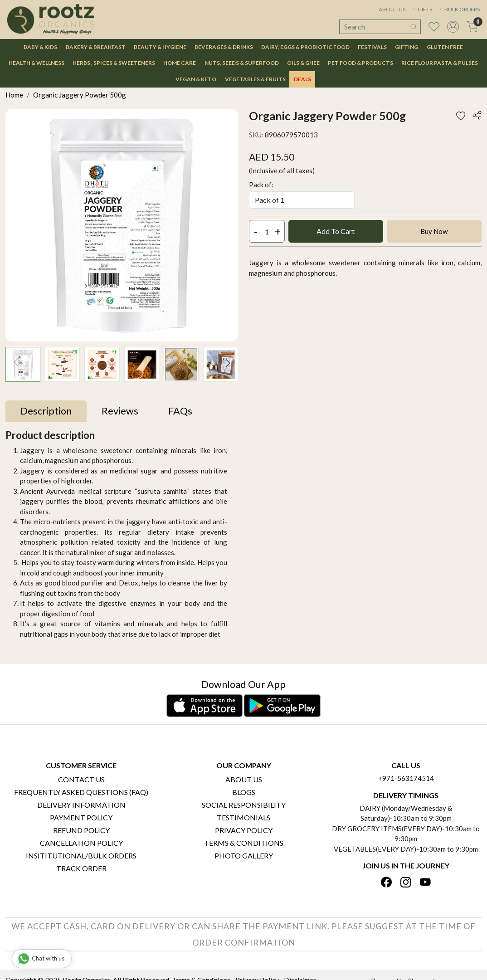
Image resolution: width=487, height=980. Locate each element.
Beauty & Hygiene (160, 47)
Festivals (372, 47)
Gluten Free (445, 47)
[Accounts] (453, 27)
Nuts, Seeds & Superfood (242, 63)
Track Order (81, 868)
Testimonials (243, 817)
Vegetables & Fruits (255, 79)
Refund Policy (81, 830)
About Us (244, 779)
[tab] (46, 411)
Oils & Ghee (303, 63)
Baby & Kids (40, 47)
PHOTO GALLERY (244, 856)
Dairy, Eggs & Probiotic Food (305, 47)
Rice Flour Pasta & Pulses (440, 63)
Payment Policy (81, 817)
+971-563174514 (406, 778)
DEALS (302, 79)
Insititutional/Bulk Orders (81, 856)
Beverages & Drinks (224, 47)
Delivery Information (81, 805)
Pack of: (261, 185)
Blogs (244, 792)
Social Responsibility (244, 805)
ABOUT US (392, 9)
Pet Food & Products (360, 63)
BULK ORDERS (459, 9)
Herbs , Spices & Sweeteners (114, 63)
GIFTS (422, 9)
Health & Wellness (37, 63)
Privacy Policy (244, 830)
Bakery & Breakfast (96, 47)
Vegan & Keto (196, 79)
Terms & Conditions (244, 843)
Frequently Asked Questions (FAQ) (81, 792)
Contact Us (81, 779)
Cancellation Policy (81, 843)
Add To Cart (336, 231)
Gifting (407, 47)
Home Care (180, 63)
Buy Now (434, 231)
